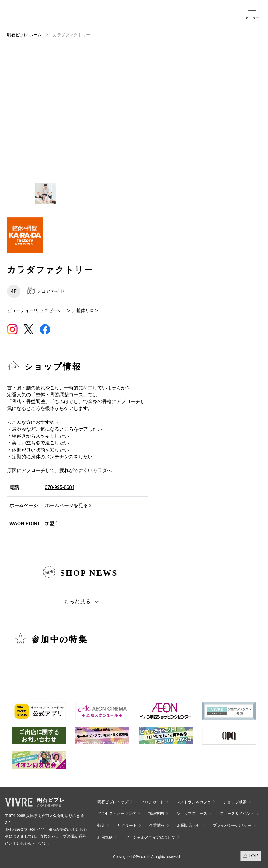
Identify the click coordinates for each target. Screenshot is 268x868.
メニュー (252, 18)
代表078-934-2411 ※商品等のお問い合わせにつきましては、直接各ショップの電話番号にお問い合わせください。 (46, 837)
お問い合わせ (189, 825)
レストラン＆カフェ (194, 802)
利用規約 (105, 837)
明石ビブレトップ (113, 802)
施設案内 (120, 18)
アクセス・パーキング (109, 20)
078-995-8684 (60, 487)
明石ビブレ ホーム (24, 35)
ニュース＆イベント (135, 20)
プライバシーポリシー (232, 825)
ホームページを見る (66, 505)
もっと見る (77, 602)
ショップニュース (192, 813)
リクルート (127, 825)
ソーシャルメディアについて (150, 837)
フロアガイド (85, 18)
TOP (253, 856)
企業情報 (157, 825)
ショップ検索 (98, 18)
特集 (101, 825)
